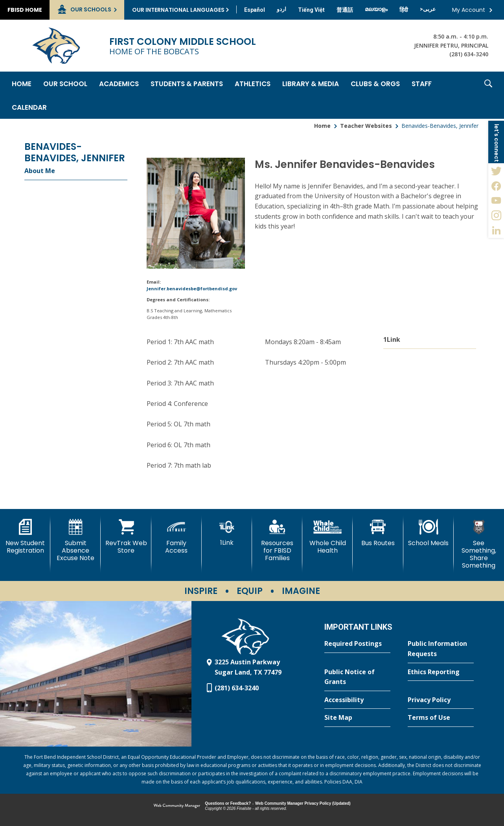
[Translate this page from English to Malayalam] (376, 9)
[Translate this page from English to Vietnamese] (311, 10)
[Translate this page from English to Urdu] (281, 9)
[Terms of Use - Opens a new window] (441, 718)
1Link (392, 339)
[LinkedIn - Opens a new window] (496, 230)
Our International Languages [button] (178, 10)
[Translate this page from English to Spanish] (255, 10)
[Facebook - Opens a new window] (496, 186)
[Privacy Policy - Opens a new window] (441, 700)
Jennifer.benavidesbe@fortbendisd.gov (192, 289)
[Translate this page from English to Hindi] (404, 10)
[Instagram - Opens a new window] (496, 216)
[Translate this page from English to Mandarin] (345, 10)
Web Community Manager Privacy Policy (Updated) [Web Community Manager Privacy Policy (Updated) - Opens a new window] (303, 803)
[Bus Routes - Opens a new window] (378, 533)
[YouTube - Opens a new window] (496, 201)
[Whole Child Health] (327, 537)
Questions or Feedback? (228, 803)
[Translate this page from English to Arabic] (428, 9)
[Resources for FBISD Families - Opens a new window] (277, 541)
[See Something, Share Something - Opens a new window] (479, 544)
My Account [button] (469, 10)
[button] (488, 95)
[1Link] (227, 533)
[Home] (22, 83)
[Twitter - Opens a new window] (496, 171)
